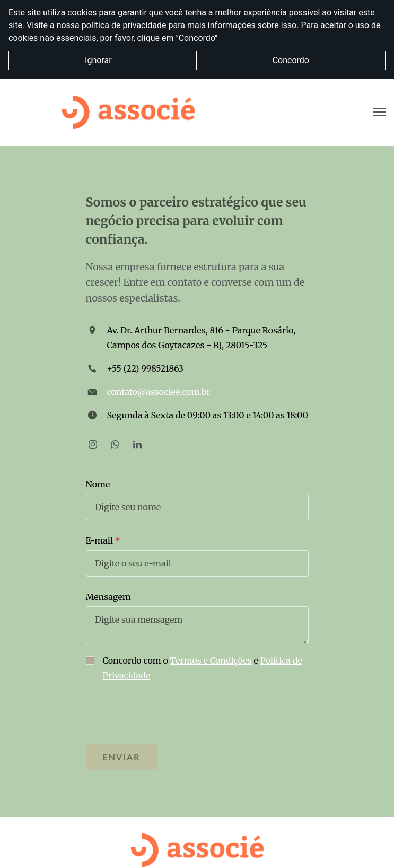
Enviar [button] (122, 757)
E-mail (99, 540)
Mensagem (108, 597)
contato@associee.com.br (159, 392)
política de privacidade (124, 25)
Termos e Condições (211, 660)
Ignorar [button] (98, 60)
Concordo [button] (291, 60)
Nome (98, 484)
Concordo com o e (203, 668)
